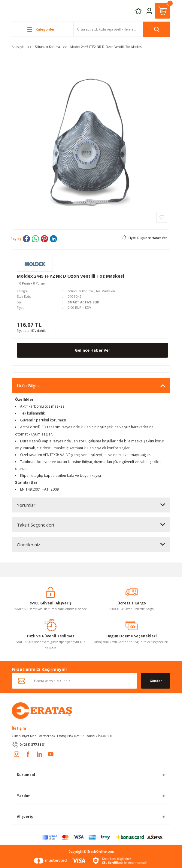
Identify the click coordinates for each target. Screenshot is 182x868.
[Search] (122, 29)
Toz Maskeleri (105, 291)
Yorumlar (26, 505)
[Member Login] (149, 10)
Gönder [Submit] (156, 681)
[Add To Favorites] (162, 217)
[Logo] (42, 710)
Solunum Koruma (80, 291)
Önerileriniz (29, 545)
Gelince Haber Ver (93, 350)
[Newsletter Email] (74, 681)
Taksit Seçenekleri (35, 525)
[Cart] (162, 11)
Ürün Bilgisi (28, 385)
